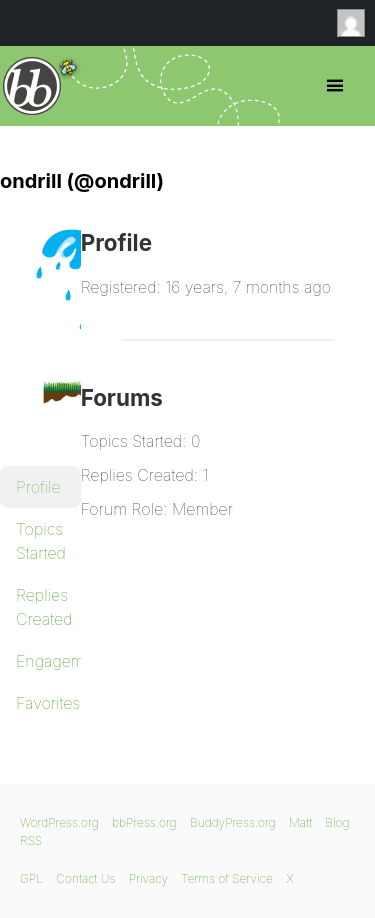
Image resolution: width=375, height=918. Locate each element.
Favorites (48, 703)
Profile (38, 487)
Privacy (148, 878)
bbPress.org (32, 86)
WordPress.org (59, 822)
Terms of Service (226, 878)
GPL (31, 878)
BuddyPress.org (233, 822)
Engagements (48, 661)
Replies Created (44, 607)
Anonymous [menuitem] (356, 23)
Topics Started (41, 541)
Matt (300, 822)
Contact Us (85, 878)
